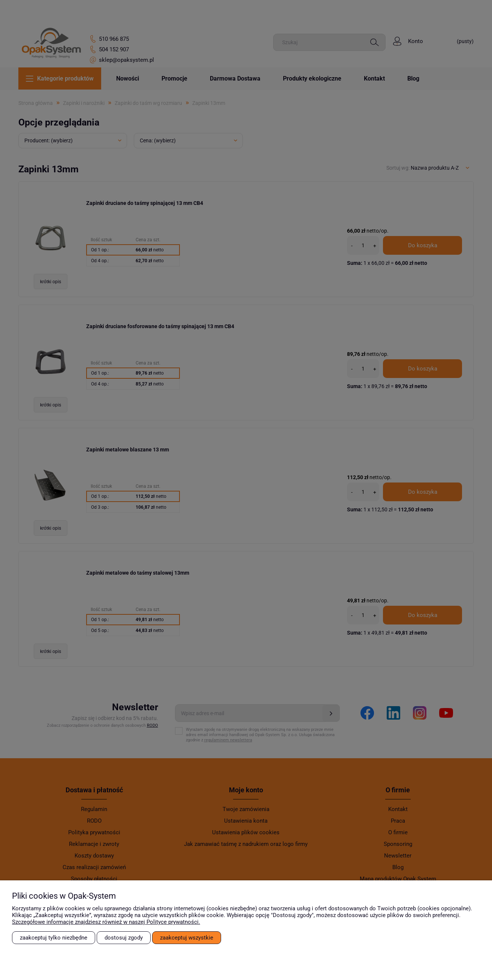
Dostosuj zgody (124, 938)
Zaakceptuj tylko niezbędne (54, 938)
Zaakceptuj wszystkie (187, 938)
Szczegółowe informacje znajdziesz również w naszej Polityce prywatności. (106, 922)
